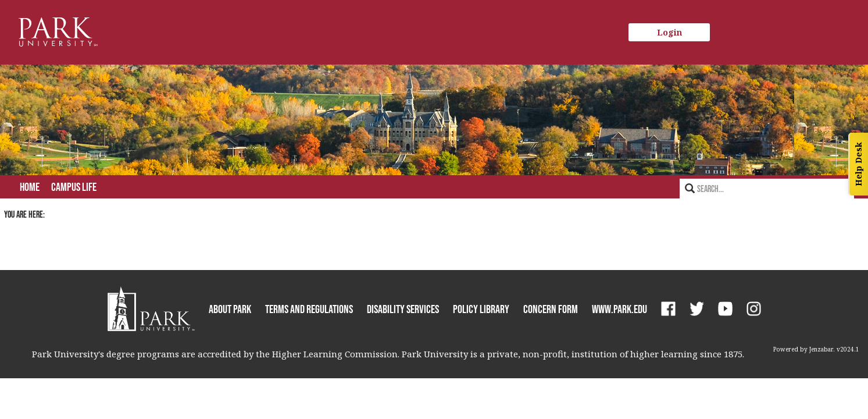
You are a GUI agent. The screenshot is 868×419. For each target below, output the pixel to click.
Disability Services (403, 309)
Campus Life (74, 187)
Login (669, 32)
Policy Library (481, 309)
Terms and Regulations (309, 309)
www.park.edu (619, 309)
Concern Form (551, 309)
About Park (230, 309)
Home (30, 187)
